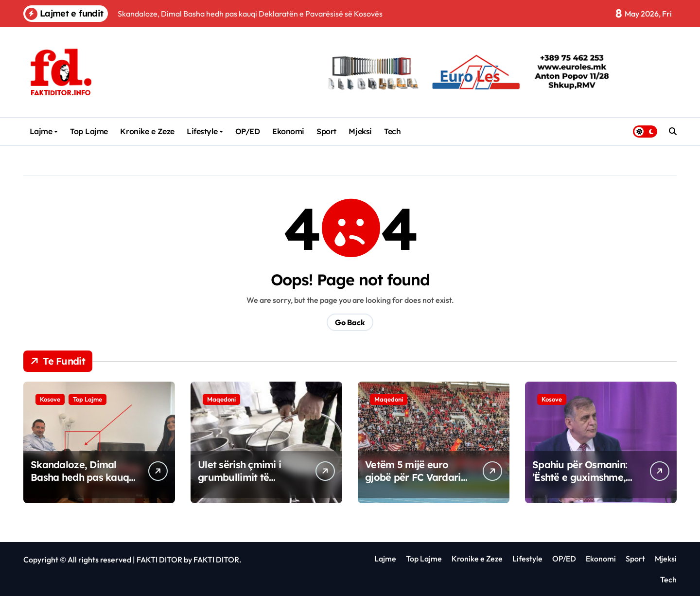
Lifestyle (205, 131)
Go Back (350, 322)
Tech (392, 131)
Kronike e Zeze (147, 131)
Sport (326, 131)
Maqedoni (221, 399)
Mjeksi (360, 131)
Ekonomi (288, 131)
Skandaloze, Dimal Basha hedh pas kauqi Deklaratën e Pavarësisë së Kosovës (82, 483)
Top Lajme (89, 131)
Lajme (44, 131)
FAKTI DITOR (159, 560)
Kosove (50, 399)
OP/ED (248, 131)
